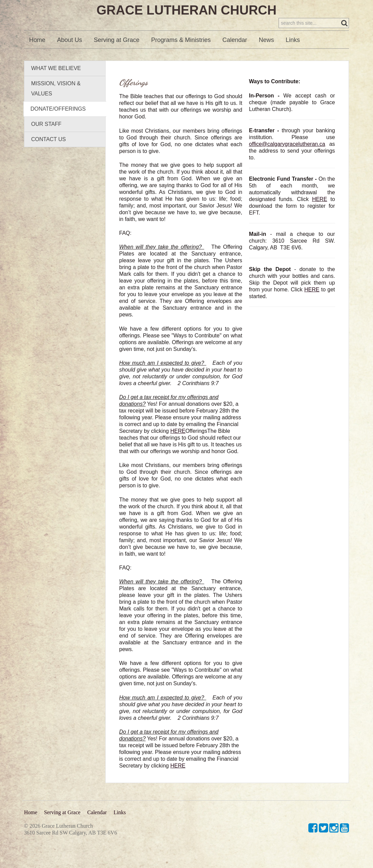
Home (37, 54)
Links (293, 54)
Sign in (339, 7)
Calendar (235, 54)
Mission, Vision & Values (56, 102)
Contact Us (49, 153)
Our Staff (46, 138)
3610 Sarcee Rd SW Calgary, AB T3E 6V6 (71, 833)
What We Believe (56, 82)
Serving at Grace (117, 54)
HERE (178, 445)
